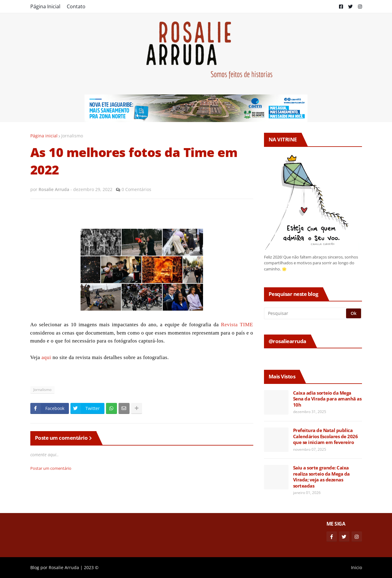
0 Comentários (136, 189)
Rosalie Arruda (64, 567)
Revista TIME (237, 325)
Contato (76, 6)
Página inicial (44, 136)
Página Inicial (45, 6)
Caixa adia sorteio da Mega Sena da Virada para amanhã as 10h (327, 399)
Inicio (356, 567)
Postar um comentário (51, 468)
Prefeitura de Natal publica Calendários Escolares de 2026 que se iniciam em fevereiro (326, 436)
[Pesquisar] (305, 313)
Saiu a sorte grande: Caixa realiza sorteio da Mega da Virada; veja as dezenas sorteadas (321, 477)
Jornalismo (72, 136)
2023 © (91, 567)
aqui (46, 357)
